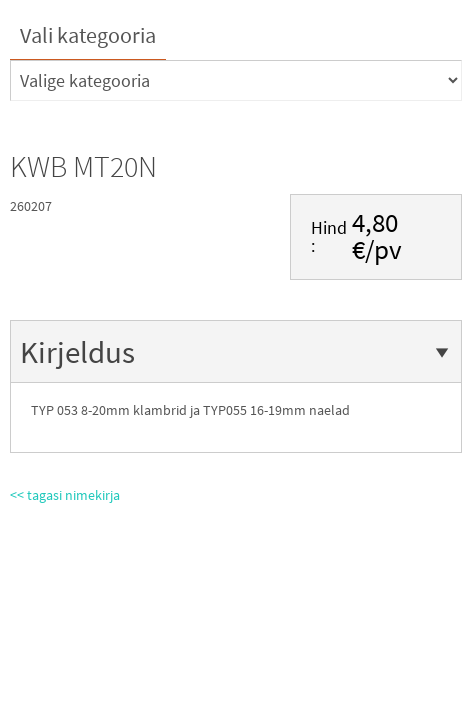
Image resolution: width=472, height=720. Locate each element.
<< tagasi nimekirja (65, 495)
